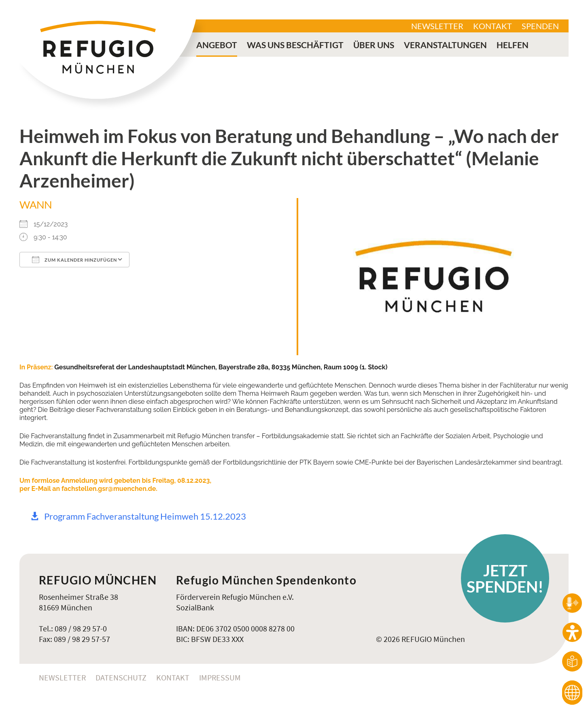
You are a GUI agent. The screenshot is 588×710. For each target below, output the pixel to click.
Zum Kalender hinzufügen (74, 260)
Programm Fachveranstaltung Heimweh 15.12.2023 (145, 516)
